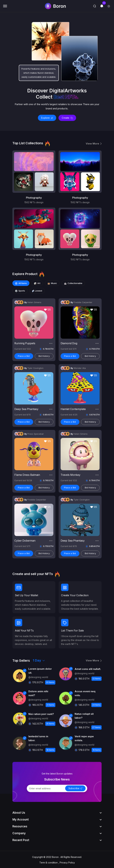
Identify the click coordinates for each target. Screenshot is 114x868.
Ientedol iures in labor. (38, 738)
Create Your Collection (75, 595)
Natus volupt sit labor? (84, 715)
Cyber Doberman (25, 540)
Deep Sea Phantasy (27, 409)
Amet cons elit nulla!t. (88, 668)
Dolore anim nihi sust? (38, 693)
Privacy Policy (67, 862)
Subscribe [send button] (75, 788)
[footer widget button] (57, 812)
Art (37, 283)
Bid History (44, 356)
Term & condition (49, 862)
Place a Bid (24, 356)
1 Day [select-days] (39, 660)
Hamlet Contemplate (73, 409)
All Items (21, 283)
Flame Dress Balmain (27, 474)
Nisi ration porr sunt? (41, 713)
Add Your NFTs (24, 630)
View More (94, 143)
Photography (34, 198)
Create (67, 118)
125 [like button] (47, 309)
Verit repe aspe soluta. (84, 738)
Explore (47, 118)
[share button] (51, 343)
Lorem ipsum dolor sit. (40, 670)
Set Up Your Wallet (27, 595)
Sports (20, 290)
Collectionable (73, 283)
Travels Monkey (71, 474)
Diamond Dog (69, 343)
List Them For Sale (73, 630)
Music (52, 283)
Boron (55, 856)
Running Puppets (25, 343)
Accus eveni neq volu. (85, 693)
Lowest (37, 290)
